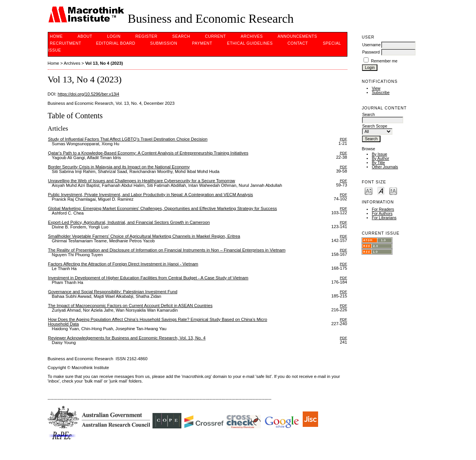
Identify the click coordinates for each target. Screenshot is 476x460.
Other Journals (385, 167)
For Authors (382, 214)
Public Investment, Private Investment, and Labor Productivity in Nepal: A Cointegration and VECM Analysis (151, 195)
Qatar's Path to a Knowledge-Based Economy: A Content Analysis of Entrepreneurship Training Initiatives (148, 153)
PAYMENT (202, 43)
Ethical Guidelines (250, 43)
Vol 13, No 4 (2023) (104, 63)
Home (56, 36)
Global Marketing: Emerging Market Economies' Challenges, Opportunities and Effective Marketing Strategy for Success (163, 208)
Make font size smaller (369, 191)
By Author (380, 159)
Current (215, 36)
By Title (378, 163)
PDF (343, 139)
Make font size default (381, 191)
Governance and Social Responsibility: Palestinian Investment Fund (113, 292)
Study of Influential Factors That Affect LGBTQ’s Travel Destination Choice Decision (128, 139)
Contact (298, 43)
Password (371, 52)
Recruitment (66, 43)
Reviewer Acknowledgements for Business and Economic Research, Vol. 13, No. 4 (127, 338)
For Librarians (384, 218)
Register (147, 36)
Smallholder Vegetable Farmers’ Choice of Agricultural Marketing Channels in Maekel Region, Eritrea (144, 236)
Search (181, 36)
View (376, 88)
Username (371, 45)
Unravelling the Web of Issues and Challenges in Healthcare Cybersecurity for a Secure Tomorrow (142, 181)
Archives (252, 36)
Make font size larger (393, 191)
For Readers (383, 209)
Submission (164, 43)
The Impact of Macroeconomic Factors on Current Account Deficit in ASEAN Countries (130, 306)
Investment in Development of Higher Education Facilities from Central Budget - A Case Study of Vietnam (148, 278)
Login (114, 36)
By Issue (379, 154)
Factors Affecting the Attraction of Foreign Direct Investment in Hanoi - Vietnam (123, 264)
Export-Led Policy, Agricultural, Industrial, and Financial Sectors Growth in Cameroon (129, 222)
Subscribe (380, 93)
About (85, 36)
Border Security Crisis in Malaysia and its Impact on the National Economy (119, 167)
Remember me (384, 61)
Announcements (297, 36)
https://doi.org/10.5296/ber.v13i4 (89, 94)
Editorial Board (116, 43)
